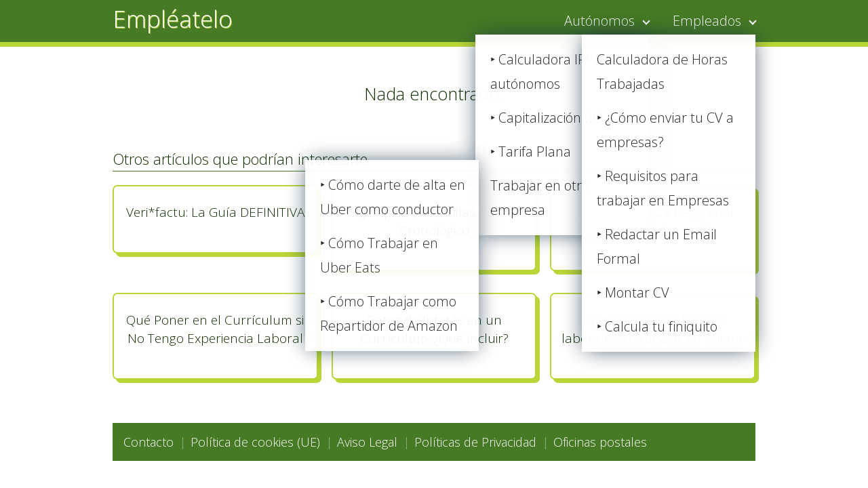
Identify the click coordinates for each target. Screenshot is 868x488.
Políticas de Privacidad (475, 442)
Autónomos (599, 21)
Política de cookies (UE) (255, 442)
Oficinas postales (600, 442)
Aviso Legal (367, 442)
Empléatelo (173, 19)
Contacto (149, 442)
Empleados (707, 21)
